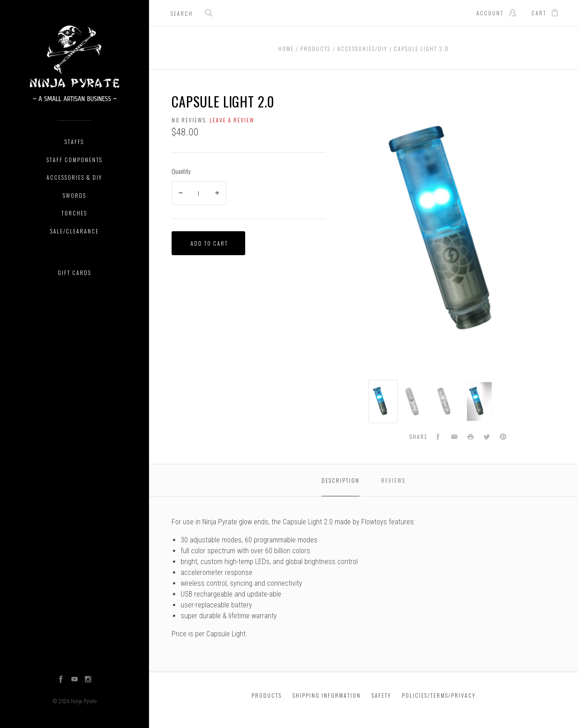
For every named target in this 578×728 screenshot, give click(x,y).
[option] (383, 402)
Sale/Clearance (75, 231)
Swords (75, 195)
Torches (74, 213)
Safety (381, 695)
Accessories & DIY (74, 177)
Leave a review (232, 120)
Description (340, 480)
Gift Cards (75, 273)
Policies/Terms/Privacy (439, 695)
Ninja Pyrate (84, 701)
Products (267, 695)
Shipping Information (327, 695)
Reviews (393, 480)
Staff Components (75, 160)
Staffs (74, 142)
